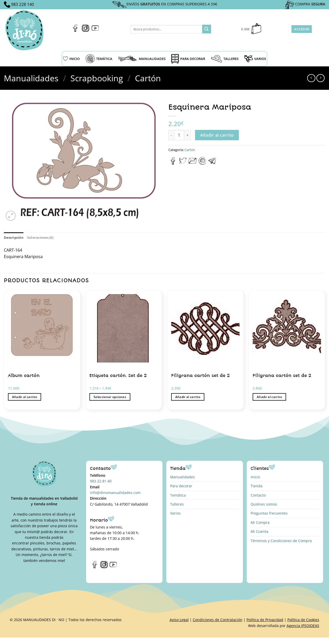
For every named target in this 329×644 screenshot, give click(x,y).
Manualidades (31, 78)
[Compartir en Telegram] (212, 163)
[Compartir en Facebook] (173, 163)
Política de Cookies (303, 620)
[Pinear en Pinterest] (203, 163)
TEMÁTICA (99, 59)
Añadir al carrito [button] (25, 397)
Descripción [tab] (14, 237)
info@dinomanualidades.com (115, 493)
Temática (178, 495)
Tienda (257, 486)
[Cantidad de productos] (179, 135)
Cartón (148, 78)
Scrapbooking (97, 78)
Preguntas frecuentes (269, 513)
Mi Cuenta (259, 531)
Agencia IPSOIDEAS (303, 626)
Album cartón (24, 376)
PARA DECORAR (188, 59)
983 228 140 (22, 4)
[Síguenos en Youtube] (95, 30)
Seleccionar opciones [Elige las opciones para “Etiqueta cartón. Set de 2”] (110, 397)
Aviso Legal (179, 620)
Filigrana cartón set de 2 (200, 376)
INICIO (71, 59)
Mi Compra (260, 522)
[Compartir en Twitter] (183, 163)
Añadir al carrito (217, 135)
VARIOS (255, 59)
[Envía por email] (193, 163)
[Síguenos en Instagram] (85, 30)
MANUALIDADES (142, 59)
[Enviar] (207, 29)
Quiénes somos (264, 504)
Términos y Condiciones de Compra (281, 541)
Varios (175, 513)
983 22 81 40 (101, 481)
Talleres (177, 504)
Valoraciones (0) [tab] (40, 237)
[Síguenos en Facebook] (75, 30)
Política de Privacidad (265, 620)
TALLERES (225, 59)
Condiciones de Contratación (218, 620)
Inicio (255, 477)
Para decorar (181, 486)
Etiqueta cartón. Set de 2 (118, 376)
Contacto (258, 495)
